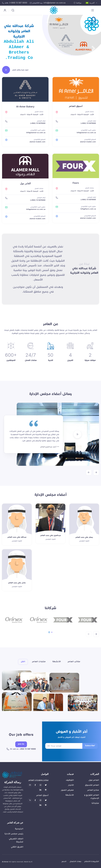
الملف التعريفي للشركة (16, 846)
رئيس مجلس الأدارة (14, 840)
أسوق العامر (42, 802)
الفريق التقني (17, 853)
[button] (8, 49)
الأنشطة (57, 662)
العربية (90, 3)
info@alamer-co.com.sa (55, 3)
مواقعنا (78, 3)
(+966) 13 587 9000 (18, 3)
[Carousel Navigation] (50, 471)
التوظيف (70, 786)
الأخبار (71, 791)
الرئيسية (19, 835)
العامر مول (94, 786)
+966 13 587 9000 (28, 756)
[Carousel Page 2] (52, 632)
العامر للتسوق (92, 791)
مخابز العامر (93, 796)
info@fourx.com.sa (88, 209)
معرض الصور (67, 796)
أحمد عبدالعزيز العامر (48, 447)
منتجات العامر (39, 662)
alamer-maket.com (37, 142)
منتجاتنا (95, 809)
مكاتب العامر (74, 662)
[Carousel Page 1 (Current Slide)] (49, 632)
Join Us (21, 751)
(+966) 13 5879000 (38, 124)
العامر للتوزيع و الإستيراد (92, 803)
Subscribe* (90, 752)
